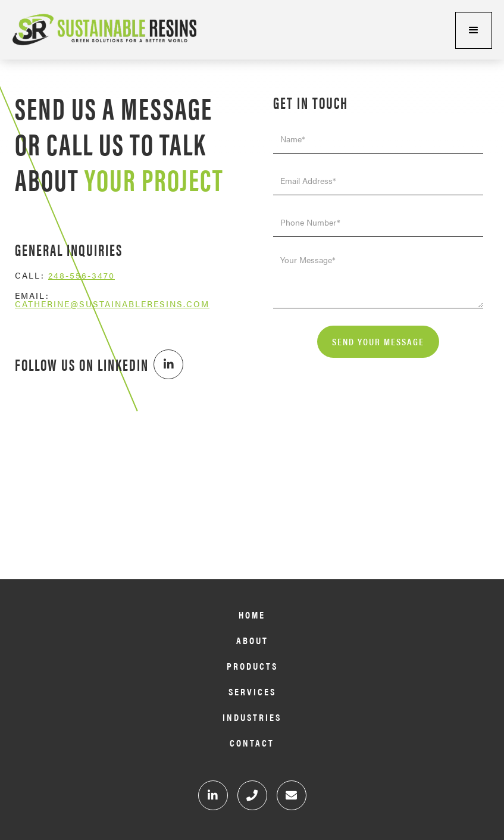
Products (252, 666)
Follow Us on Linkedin (82, 365)
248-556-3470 (82, 275)
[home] (98, 30)
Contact (252, 743)
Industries (252, 718)
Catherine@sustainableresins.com (112, 304)
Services (252, 692)
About (252, 641)
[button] (474, 30)
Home (252, 615)
